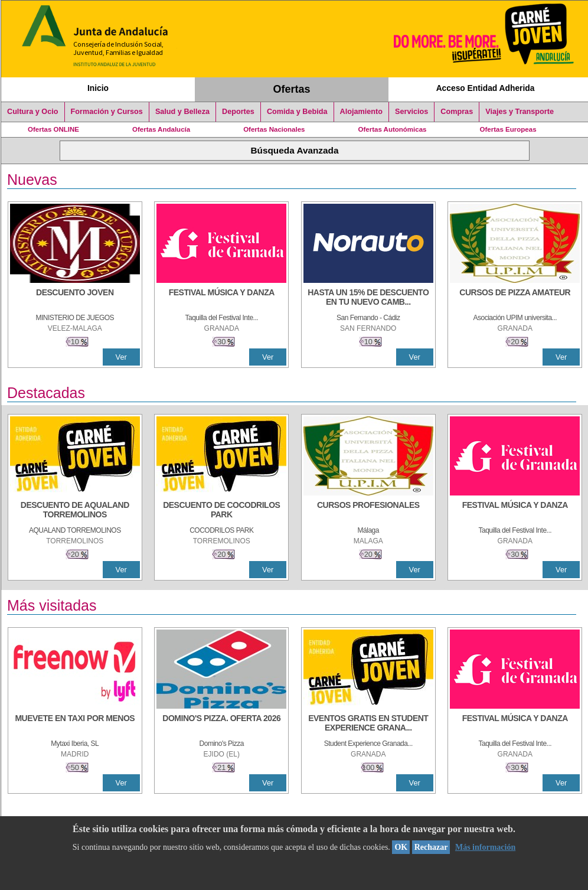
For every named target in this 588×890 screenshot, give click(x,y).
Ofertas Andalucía (161, 129)
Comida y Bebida (297, 112)
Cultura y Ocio (33, 112)
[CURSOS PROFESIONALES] (368, 511)
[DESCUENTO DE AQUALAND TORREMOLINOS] (75, 511)
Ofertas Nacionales (274, 129)
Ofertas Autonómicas (392, 129)
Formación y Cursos (107, 112)
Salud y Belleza (182, 112)
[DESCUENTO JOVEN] (75, 298)
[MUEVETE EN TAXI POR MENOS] (75, 724)
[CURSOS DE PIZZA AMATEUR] (515, 298)
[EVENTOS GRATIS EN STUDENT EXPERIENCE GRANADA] (368, 724)
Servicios (411, 112)
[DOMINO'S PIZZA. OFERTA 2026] (221, 724)
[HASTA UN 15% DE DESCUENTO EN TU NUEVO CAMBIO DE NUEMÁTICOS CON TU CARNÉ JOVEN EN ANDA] (368, 298)
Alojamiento (361, 112)
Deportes (238, 112)
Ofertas (292, 89)
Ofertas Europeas (508, 129)
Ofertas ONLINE (53, 129)
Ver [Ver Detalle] (121, 357)
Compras (457, 112)
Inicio (98, 88)
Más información (485, 847)
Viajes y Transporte (520, 112)
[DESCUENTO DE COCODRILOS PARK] (221, 511)
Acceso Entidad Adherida (486, 88)
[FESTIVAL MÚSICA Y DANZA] (221, 298)
